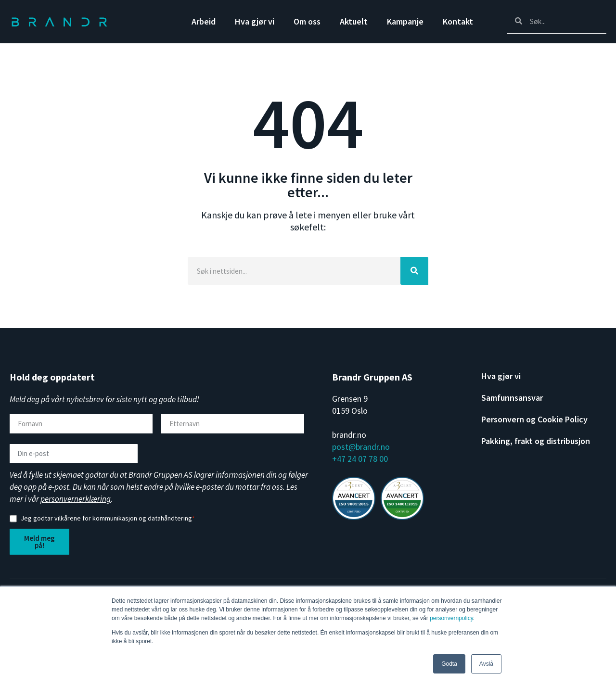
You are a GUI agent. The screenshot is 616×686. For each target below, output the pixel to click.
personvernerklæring (76, 499)
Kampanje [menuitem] (405, 21)
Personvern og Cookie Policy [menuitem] (534, 419)
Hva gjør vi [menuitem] (255, 21)
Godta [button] (449, 664)
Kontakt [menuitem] (458, 21)
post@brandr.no (361, 447)
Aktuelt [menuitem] (354, 21)
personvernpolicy (451, 618)
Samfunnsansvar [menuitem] (512, 398)
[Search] (557, 21)
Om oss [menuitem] (307, 21)
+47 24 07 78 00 (360, 459)
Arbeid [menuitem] (204, 21)
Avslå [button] (486, 664)
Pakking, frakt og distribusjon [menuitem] (536, 441)
